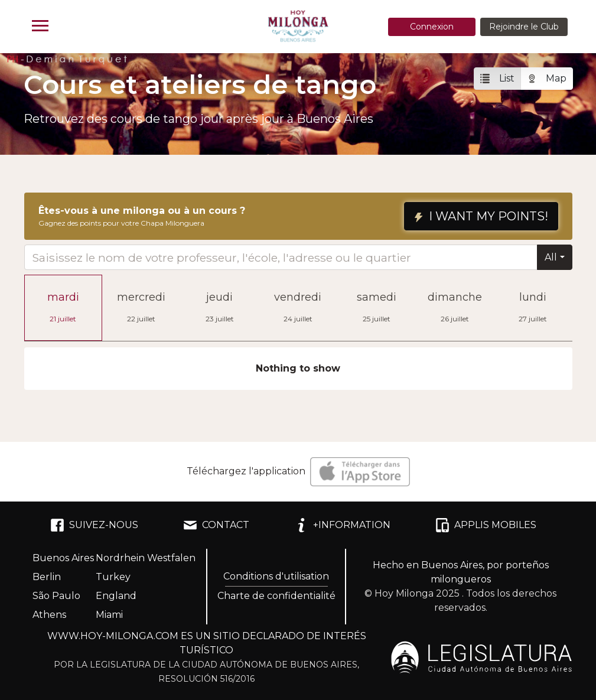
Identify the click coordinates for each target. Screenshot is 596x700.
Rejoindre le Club (524, 27)
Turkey (113, 577)
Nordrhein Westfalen (146, 558)
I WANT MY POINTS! (481, 216)
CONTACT (216, 525)
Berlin (47, 577)
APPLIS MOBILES (486, 525)
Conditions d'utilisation (276, 576)
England (116, 596)
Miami (109, 615)
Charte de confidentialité (276, 596)
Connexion (432, 27)
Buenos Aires (63, 558)
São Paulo (56, 596)
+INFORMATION (342, 525)
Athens (49, 615)
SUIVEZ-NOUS (94, 525)
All (551, 257)
